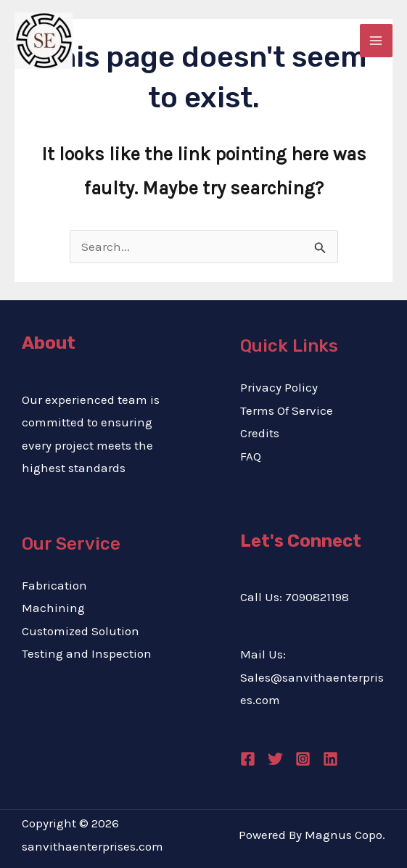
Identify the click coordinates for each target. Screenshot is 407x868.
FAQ (251, 456)
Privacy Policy (279, 387)
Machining (53, 608)
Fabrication (54, 585)
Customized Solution (81, 631)
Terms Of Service (287, 410)
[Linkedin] (330, 759)
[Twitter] (275, 759)
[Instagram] (303, 759)
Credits (260, 433)
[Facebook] (248, 759)
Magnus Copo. (345, 835)
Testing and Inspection (87, 653)
